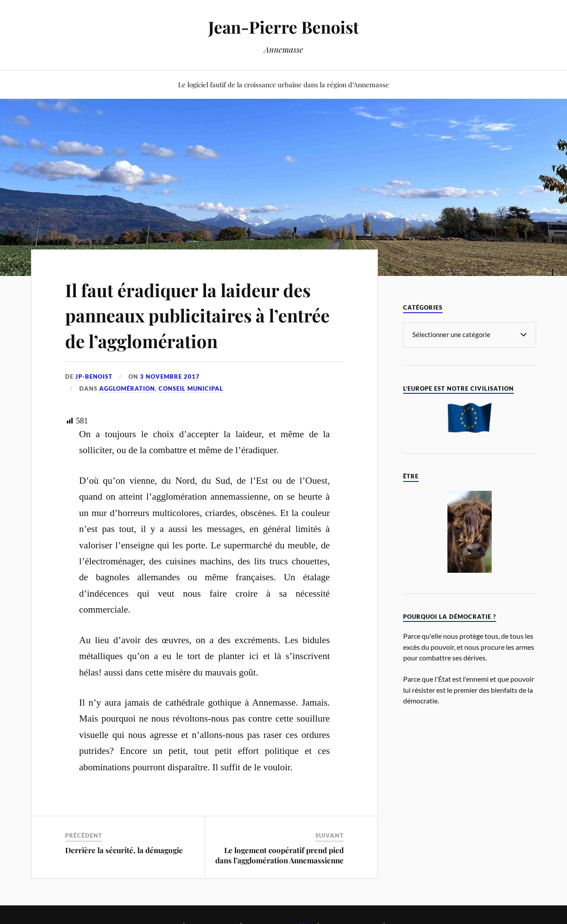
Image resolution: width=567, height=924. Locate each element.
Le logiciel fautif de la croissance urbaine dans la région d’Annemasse (283, 84)
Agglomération (127, 388)
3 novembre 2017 (170, 377)
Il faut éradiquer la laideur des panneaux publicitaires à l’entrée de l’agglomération (201, 314)
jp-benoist (94, 377)
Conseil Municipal (191, 388)
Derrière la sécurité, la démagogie (124, 850)
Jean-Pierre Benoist (284, 27)
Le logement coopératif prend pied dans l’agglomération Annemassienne (280, 855)
